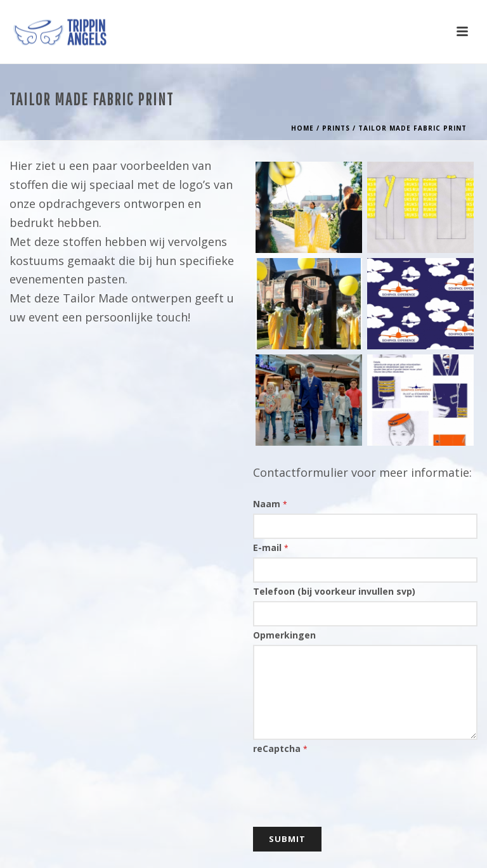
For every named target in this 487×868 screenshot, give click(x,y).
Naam (270, 504)
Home (302, 128)
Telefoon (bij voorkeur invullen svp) (334, 591)
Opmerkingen (284, 635)
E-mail (271, 547)
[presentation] (349, 783)
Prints (336, 128)
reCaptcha (280, 748)
